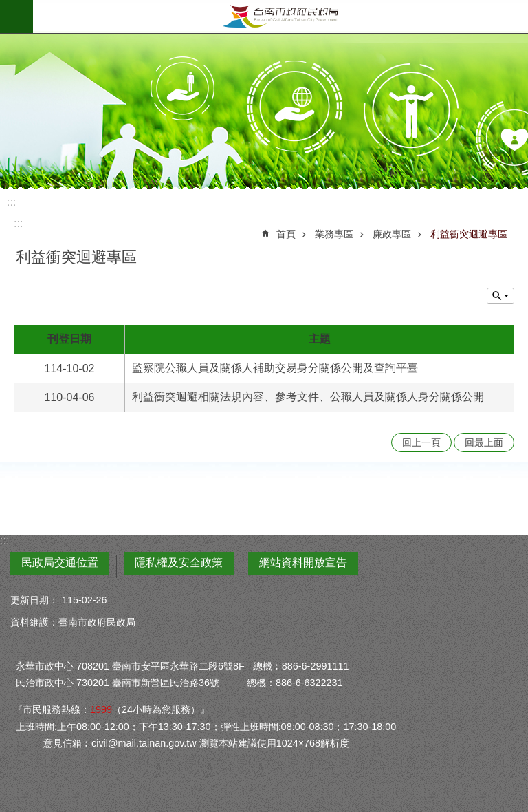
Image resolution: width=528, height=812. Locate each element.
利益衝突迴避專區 (469, 234)
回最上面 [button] (484, 442)
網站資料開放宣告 (303, 563)
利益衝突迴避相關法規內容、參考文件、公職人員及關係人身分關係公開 (308, 397)
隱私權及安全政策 (179, 563)
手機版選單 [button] (16, 17)
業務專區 (334, 234)
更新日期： (34, 600)
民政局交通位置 (60, 563)
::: (11, 202)
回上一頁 (421, 442)
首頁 (286, 234)
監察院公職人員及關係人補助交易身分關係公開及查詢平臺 (275, 368)
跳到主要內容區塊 (7, 7)
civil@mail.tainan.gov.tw (144, 743)
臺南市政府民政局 (280, 17)
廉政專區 (392, 234)
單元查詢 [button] (500, 296)
